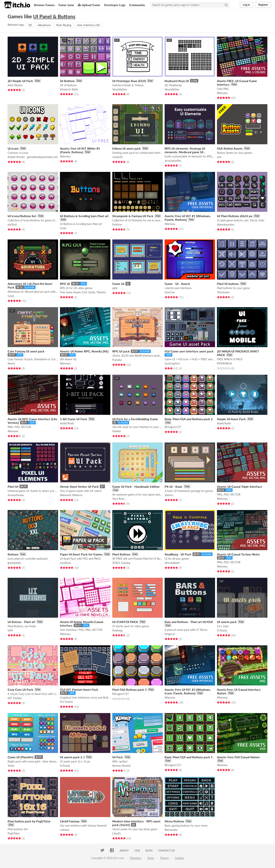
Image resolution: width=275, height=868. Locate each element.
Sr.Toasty (222, 630)
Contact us (167, 851)
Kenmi (11, 363)
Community (137, 5)
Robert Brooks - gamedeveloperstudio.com (33, 157)
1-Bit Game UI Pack (74, 419)
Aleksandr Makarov (71, 495)
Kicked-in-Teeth (69, 89)
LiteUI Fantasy (70, 821)
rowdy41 (118, 157)
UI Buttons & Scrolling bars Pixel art (84, 216)
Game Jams (66, 5)
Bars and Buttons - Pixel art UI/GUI (189, 622)
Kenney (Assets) (121, 766)
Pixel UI (13, 486)
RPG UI (65, 284)
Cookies (179, 858)
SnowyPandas (16, 495)
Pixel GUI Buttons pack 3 (129, 689)
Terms (151, 858)
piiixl (115, 288)
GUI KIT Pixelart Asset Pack (79, 689)
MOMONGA (224, 363)
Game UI (118, 284)
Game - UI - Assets (177, 284)
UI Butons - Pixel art (21, 622)
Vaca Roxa (118, 499)
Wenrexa (222, 93)
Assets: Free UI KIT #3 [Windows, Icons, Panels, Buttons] (188, 691)
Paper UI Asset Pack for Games (81, 554)
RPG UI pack (121, 351)
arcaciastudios (173, 161)
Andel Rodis (67, 423)
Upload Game (89, 5)
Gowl (63, 228)
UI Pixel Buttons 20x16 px (235, 216)
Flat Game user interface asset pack (189, 351)
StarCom (170, 292)
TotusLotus (223, 292)
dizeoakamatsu (226, 224)
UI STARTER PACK (125, 622)
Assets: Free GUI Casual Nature (238, 757)
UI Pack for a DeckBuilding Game (135, 419)
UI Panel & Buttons (54, 16)
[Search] (226, 5)
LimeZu (117, 833)
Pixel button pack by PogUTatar (29, 821)
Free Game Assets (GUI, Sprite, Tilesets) (83, 292)
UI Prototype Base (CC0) (129, 81)
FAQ (137, 851)
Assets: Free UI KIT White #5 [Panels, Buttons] (80, 150)
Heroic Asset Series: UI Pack (79, 486)
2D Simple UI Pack (20, 81)
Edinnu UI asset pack (127, 148)
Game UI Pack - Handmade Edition (136, 486)
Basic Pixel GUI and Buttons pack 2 (189, 419)
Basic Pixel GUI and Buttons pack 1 (189, 757)
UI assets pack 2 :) (72, 757)
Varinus (169, 495)
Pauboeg (117, 630)
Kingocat (170, 634)
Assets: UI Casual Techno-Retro (238, 554)
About (124, 851)
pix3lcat (12, 224)
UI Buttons (67, 81)
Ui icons (13, 148)
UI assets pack (227, 622)
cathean (65, 830)
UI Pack (118, 757)
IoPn (10, 630)
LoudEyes (66, 563)
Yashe (11, 766)
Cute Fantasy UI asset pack (26, 351)
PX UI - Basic (174, 486)
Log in (246, 5)
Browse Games (44, 5)
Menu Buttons (174, 821)
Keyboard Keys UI (177, 81)
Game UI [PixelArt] (21, 757)
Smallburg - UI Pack (178, 554)
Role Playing (64, 25)
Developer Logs (115, 5)
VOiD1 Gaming (121, 563)
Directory (136, 858)
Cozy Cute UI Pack (20, 689)
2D (30, 25)
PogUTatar (14, 833)
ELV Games (66, 702)
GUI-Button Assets (230, 148)
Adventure (44, 25)
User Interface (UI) (88, 25)
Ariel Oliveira (15, 85)
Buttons (13, 554)
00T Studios (15, 698)
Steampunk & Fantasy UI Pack (133, 216)
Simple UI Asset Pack (231, 419)
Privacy (164, 858)
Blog (149, 851)
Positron (117, 224)
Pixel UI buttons (228, 284)
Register (263, 5)
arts (219, 157)
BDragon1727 (173, 427)
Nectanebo (171, 830)
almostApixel (172, 563)
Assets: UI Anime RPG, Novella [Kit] (84, 351)
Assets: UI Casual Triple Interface (240, 486)
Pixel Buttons (121, 554)
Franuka (117, 360)
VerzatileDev (120, 89)
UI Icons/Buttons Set (22, 216)
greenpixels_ (15, 563)
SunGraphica (172, 363)
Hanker (117, 431)
